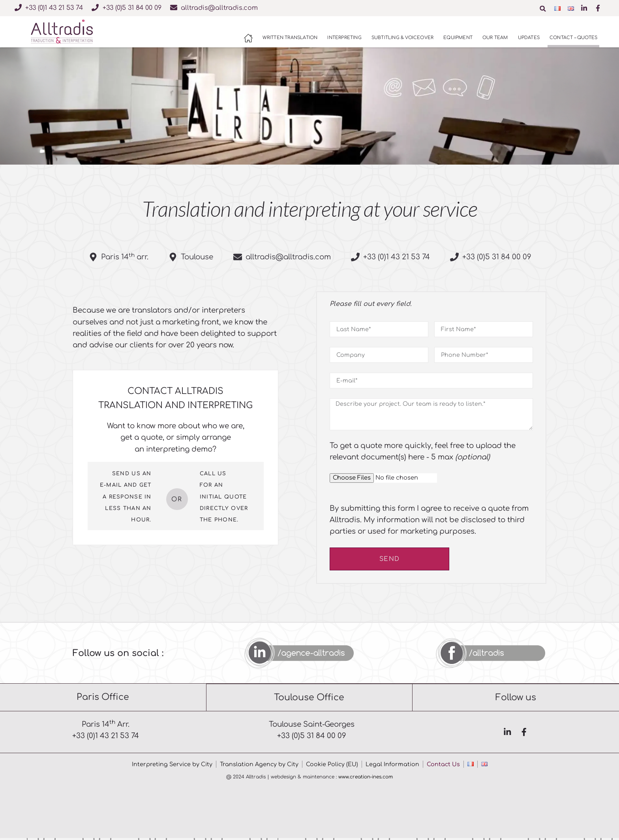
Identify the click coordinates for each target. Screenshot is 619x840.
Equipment (458, 38)
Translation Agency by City (259, 766)
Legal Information (393, 766)
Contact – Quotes (573, 38)
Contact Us (444, 766)
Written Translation (290, 38)
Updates (529, 38)
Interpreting (344, 38)
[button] (544, 9)
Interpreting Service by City (171, 766)
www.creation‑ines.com (366, 779)
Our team (495, 38)
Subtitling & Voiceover (402, 38)
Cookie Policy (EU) (332, 766)
